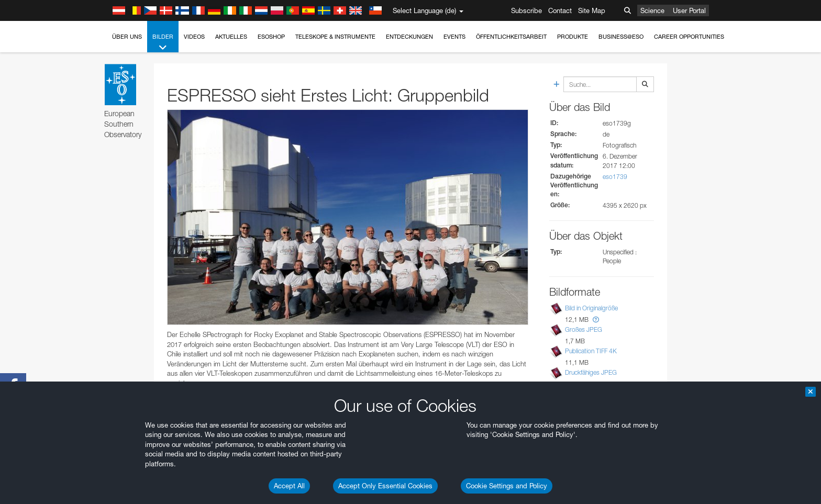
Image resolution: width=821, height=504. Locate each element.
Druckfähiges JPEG (591, 372)
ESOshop (271, 37)
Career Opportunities (689, 37)
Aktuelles (231, 37)
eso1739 (615, 177)
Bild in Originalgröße (591, 308)
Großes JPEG (584, 329)
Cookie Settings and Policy (507, 486)
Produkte (573, 37)
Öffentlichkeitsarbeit (511, 37)
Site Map (592, 10)
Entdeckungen (409, 37)
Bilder (163, 43)
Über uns (127, 37)
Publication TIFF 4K (591, 351)
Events (454, 37)
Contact (560, 10)
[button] (596, 320)
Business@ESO (621, 37)
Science (652, 10)
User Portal (689, 10)
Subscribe (526, 10)
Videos (194, 37)
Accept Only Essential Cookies (385, 486)
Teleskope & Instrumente (335, 37)
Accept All (289, 486)
